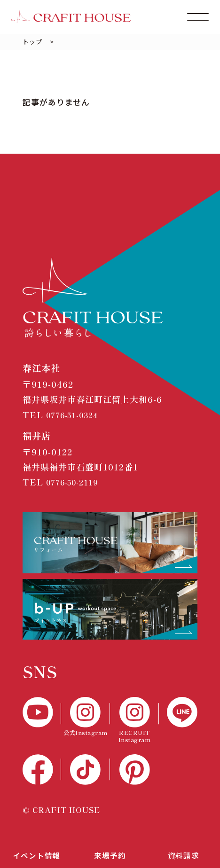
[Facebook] (42, 770)
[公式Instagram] (86, 717)
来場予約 (110, 854)
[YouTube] (42, 712)
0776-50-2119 (76, 482)
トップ (32, 42)
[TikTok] (86, 770)
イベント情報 (37, 854)
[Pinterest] (134, 770)
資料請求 (183, 854)
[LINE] (178, 712)
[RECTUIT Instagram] (134, 720)
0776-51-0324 (76, 414)
